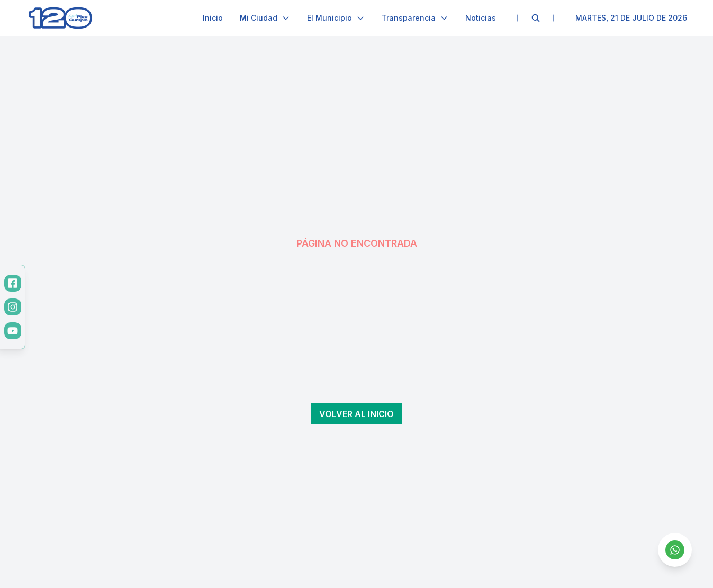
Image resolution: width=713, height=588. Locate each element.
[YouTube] (13, 331)
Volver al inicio (356, 414)
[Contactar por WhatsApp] (675, 550)
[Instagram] (13, 307)
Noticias (481, 18)
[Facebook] (13, 283)
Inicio (213, 18)
